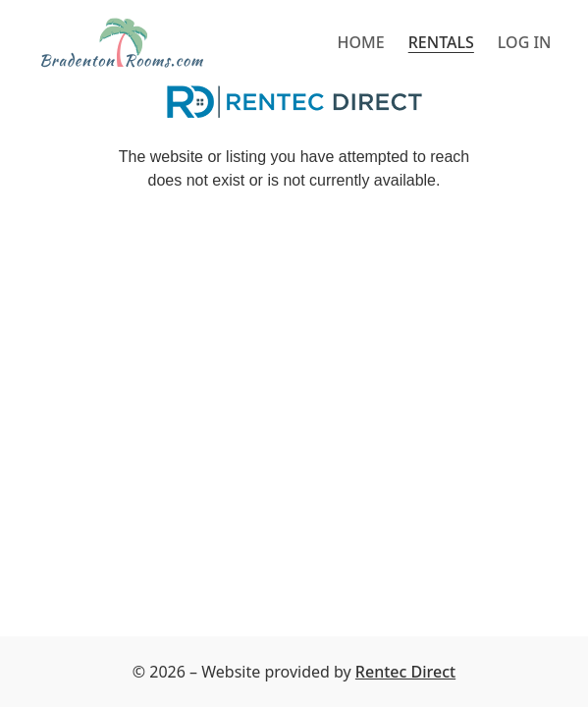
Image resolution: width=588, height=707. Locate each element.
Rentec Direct (405, 672)
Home (361, 42)
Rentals (441, 42)
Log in (525, 42)
